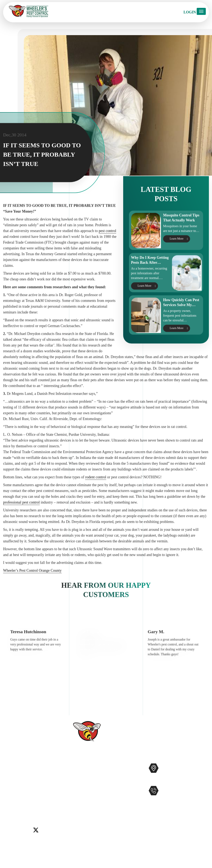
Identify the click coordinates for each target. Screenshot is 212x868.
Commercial (118, 773)
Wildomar (31, 805)
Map (180, 781)
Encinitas (37, 795)
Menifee (22, 800)
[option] (37, 673)
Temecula (15, 805)
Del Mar (23, 795)
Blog (74, 800)
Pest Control (119, 766)
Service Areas (81, 813)
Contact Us (79, 793)
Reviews (77, 786)
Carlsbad (9, 795)
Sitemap (77, 826)
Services (77, 773)
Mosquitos (117, 780)
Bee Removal (119, 786)
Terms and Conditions (87, 839)
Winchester (47, 805)
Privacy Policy (82, 833)
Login (190, 12)
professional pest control (21, 538)
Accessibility (80, 819)
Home (75, 767)
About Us (78, 780)
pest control (107, 267)
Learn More (177, 258)
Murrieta (36, 800)
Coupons (77, 806)
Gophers (116, 793)
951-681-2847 (177, 799)
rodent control (96, 513)
